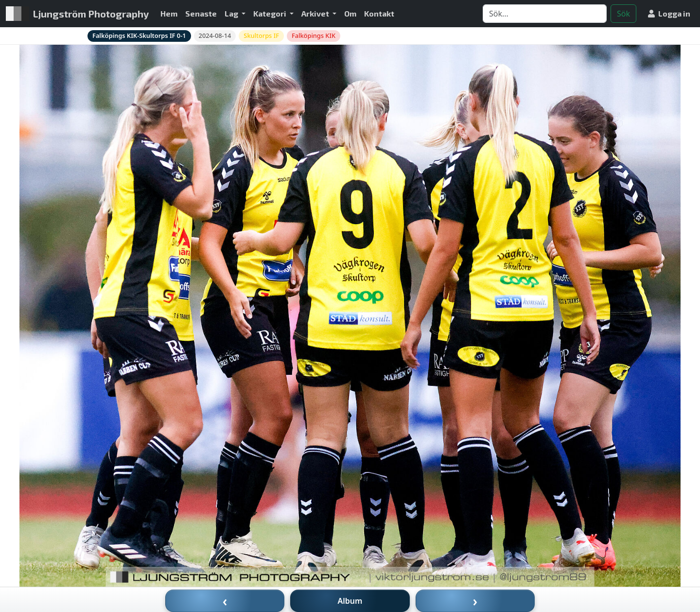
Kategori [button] (271, 13)
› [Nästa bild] (475, 601)
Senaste (201, 13)
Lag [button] (232, 13)
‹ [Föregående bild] (225, 601)
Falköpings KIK (314, 35)
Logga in (669, 13)
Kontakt (379, 13)
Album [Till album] (350, 601)
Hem (169, 13)
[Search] (545, 14)
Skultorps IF (261, 35)
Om (350, 13)
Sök (623, 14)
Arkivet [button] (316, 13)
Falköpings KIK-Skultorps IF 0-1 (139, 35)
